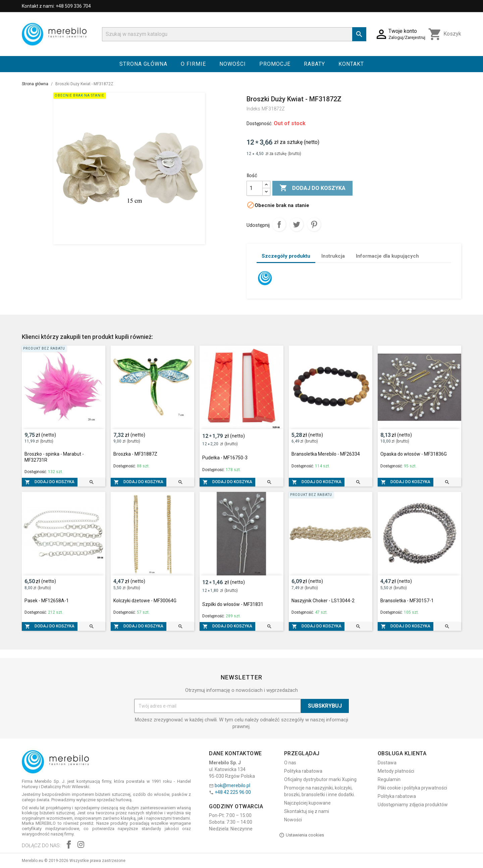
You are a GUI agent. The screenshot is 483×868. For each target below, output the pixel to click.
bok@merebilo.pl (232, 785)
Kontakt (351, 64)
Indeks (253, 109)
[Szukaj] (234, 34)
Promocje (275, 64)
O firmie (193, 64)
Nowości (233, 64)
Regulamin (389, 779)
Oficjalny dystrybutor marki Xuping (320, 779)
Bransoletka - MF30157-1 (407, 601)
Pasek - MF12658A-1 (47, 601)
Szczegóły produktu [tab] (286, 256)
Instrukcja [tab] (333, 256)
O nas (290, 763)
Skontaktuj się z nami (307, 811)
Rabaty (314, 64)
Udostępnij (279, 224)
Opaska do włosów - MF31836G (414, 454)
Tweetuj (297, 224)
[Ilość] (255, 188)
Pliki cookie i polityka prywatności (412, 788)
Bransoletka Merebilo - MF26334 (326, 454)
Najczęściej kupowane (307, 803)
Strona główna (143, 64)
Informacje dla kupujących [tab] (387, 256)
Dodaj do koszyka (312, 188)
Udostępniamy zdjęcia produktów (413, 805)
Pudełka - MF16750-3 (225, 458)
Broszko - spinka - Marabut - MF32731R (54, 457)
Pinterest (314, 224)
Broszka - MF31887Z (135, 454)
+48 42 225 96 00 (233, 792)
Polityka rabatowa (303, 771)
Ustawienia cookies (302, 835)
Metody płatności (396, 771)
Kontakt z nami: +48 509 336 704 (56, 6)
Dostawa (387, 763)
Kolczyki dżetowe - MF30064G (145, 601)
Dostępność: (259, 123)
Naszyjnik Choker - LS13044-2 (323, 601)
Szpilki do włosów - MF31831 (233, 604)
